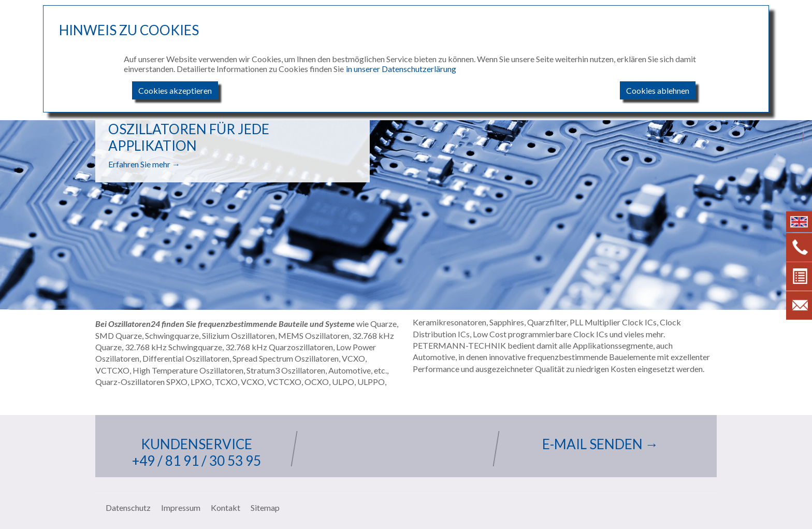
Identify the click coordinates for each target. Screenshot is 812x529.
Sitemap (265, 507)
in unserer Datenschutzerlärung (401, 69)
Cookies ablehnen (658, 90)
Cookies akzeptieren (175, 90)
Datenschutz (128, 507)
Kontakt (226, 507)
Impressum (181, 507)
